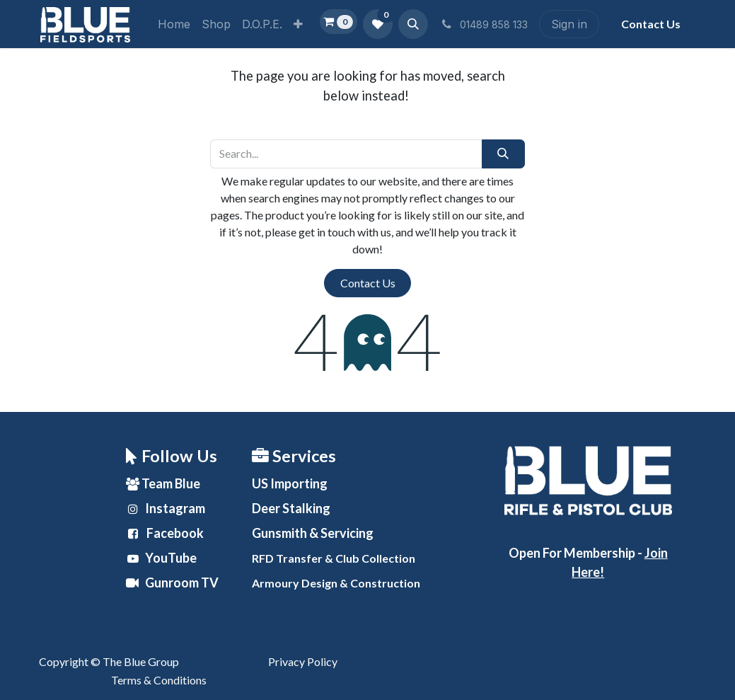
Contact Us (368, 283)
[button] (413, 24)
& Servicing (313, 533)
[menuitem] (174, 24)
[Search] (503, 154)
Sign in (569, 24)
